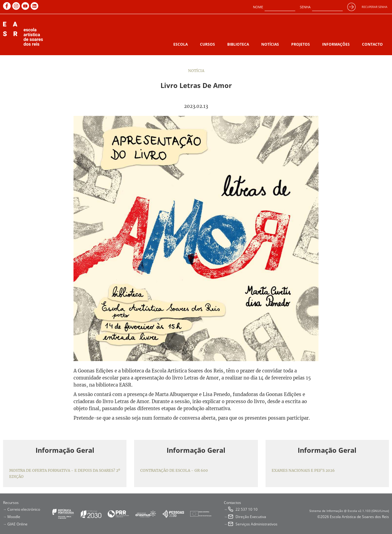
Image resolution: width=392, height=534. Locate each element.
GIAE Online (17, 524)
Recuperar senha (375, 7)
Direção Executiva (251, 517)
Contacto (372, 44)
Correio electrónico (24, 509)
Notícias (270, 44)
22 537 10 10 (247, 509)
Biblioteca (238, 44)
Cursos (207, 44)
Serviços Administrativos (256, 524)
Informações (336, 44)
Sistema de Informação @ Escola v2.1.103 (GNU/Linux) (349, 511)
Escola (181, 44)
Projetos (301, 44)
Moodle (14, 517)
